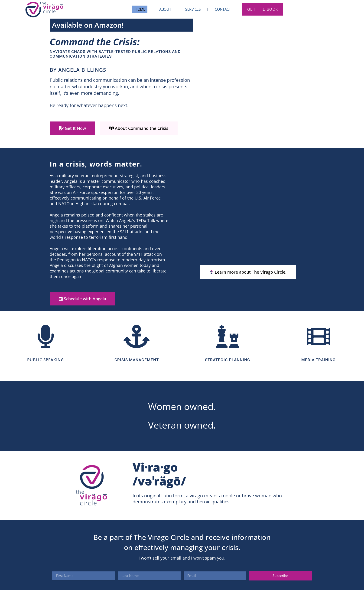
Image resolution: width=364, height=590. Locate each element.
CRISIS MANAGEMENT (137, 360)
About (165, 9)
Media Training (318, 360)
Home (140, 9)
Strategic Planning (228, 360)
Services (193, 9)
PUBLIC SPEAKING (45, 360)
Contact (223, 9)
